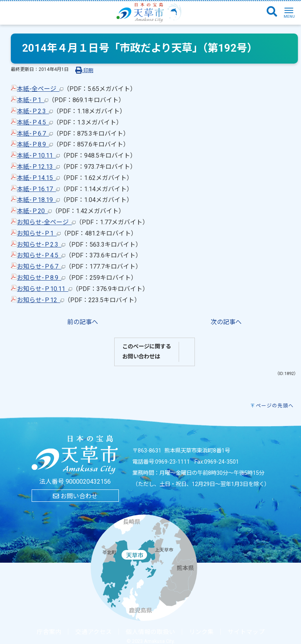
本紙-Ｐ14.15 (38, 178)
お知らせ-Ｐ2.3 (41, 245)
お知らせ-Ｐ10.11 (45, 289)
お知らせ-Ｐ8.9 (41, 278)
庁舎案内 (49, 632)
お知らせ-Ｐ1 (39, 233)
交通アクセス (94, 632)
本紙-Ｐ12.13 (38, 167)
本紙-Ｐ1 (33, 100)
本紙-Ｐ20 (34, 211)
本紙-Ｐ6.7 (35, 134)
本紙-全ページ (40, 89)
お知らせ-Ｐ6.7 (41, 267)
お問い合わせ (75, 496)
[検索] (272, 12)
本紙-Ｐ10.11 (38, 156)
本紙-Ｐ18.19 (38, 200)
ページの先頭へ (275, 406)
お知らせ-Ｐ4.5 (41, 255)
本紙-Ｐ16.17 (38, 189)
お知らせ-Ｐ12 (41, 300)
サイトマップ (246, 632)
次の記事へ (226, 322)
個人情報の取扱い (150, 632)
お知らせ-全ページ (46, 222)
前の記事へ (83, 322)
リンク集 (201, 632)
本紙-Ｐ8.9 (35, 144)
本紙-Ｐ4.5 (35, 122)
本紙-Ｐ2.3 (35, 111)
